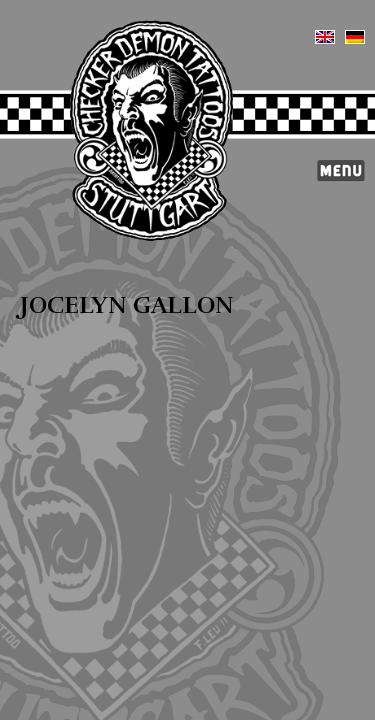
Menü (341, 171)
